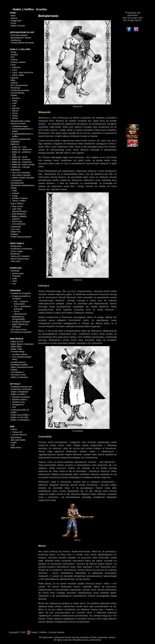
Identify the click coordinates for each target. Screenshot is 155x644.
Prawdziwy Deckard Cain (21, 387)
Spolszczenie (18, 273)
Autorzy (14, 18)
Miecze (15, 111)
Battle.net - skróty (20, 157)
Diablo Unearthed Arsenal (22, 367)
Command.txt (16, 180)
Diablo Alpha (16, 347)
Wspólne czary (19, 402)
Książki (14, 442)
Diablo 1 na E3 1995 (19, 417)
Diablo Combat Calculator (23, 178)
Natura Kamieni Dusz (20, 259)
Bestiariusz (15, 254)
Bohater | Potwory (20, 198)
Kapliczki (14, 78)
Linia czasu (15, 261)
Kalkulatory (15, 170)
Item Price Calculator (21, 173)
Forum (13, 23)
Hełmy (15, 101)
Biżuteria (16, 98)
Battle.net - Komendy (21, 159)
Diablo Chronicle (18, 26)
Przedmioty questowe (20, 90)
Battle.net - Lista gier (21, 167)
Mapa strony (16, 447)
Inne (14, 284)
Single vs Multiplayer (20, 392)
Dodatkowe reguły (20, 126)
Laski (14, 103)
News (13, 16)
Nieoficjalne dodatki (19, 365)
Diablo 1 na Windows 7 (21, 420)
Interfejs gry (16, 40)
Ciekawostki (16, 227)
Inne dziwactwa (19, 224)
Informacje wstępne (19, 35)
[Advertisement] (133, 78)
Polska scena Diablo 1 (20, 415)
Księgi (15, 196)
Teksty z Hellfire (19, 201)
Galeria (14, 429)
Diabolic (14, 370)
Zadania (14, 83)
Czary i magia (17, 251)
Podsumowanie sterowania (22, 43)
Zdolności (16, 67)
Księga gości (16, 21)
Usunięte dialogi (18, 352)
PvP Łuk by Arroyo (19, 330)
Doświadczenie (17, 183)
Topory (15, 116)
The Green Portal (18, 375)
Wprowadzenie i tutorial (21, 38)
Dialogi (14, 188)
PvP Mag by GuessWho (21, 332)
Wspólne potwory (20, 400)
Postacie (14, 55)
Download (15, 271)
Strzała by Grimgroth (21, 322)
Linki (13, 445)
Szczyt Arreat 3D (19, 435)
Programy (16, 276)
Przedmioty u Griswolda (21, 389)
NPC (13, 57)
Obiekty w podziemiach (21, 139)
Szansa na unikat (18, 124)
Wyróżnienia (16, 437)
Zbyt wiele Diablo (18, 440)
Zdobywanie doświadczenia (23, 185)
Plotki (14, 191)
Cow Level (15, 229)
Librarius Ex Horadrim (20, 256)
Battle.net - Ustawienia (22, 162)
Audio (15, 279)
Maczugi (16, 108)
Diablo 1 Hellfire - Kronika (30, 9)
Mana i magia (18, 75)
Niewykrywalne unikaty (20, 121)
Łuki (14, 106)
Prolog (13, 52)
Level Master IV (17, 372)
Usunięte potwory (18, 362)
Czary (13, 65)
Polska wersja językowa (21, 237)
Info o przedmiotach (19, 85)
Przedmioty (15, 88)
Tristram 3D (17, 432)
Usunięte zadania (20, 354)
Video (15, 281)
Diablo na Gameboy (19, 377)
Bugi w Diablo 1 (17, 204)
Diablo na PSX (17, 342)
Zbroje (15, 118)
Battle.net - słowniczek (22, 149)
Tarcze (15, 113)
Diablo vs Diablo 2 (18, 394)
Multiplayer (15, 142)
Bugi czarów (17, 206)
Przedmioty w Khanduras (21, 249)
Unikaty (14, 95)
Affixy (13, 80)
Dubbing (14, 234)
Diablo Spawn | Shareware (22, 344)
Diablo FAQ (16, 232)
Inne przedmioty (18, 93)
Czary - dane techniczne (23, 72)
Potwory (14, 60)
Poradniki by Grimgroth (21, 293)
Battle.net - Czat (19, 147)
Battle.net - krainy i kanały (23, 164)
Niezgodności (18, 405)
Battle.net (15, 144)
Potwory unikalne (18, 62)
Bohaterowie (16, 246)
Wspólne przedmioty (21, 397)
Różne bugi (17, 221)
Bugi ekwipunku (19, 214)
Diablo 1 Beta (16, 349)
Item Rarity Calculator (22, 175)
